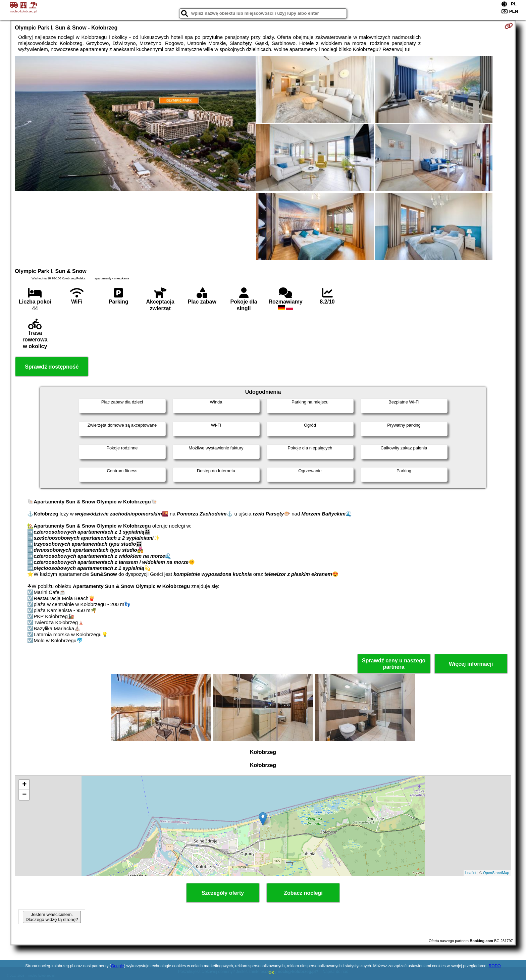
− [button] (24, 795)
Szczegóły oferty (223, 893)
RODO (495, 966)
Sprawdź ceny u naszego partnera (394, 664)
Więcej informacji (471, 664)
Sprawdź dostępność (52, 367)
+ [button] (24, 785)
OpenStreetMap (496, 873)
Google (118, 966)
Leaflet (471, 873)
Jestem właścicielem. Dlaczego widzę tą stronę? (52, 917)
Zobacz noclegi (303, 893)
